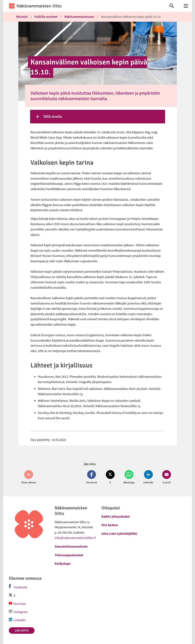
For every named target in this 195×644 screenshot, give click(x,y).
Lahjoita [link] (22, 630)
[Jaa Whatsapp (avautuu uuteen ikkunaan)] (129, 477)
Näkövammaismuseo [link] (79, 17)
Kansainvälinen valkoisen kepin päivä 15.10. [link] (131, 17)
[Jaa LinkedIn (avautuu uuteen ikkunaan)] (148, 477)
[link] (82, 6)
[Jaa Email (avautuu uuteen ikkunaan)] (166, 477)
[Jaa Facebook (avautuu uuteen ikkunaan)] (92, 477)
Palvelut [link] (22, 17)
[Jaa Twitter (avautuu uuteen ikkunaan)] (110, 477)
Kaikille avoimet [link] (46, 17)
